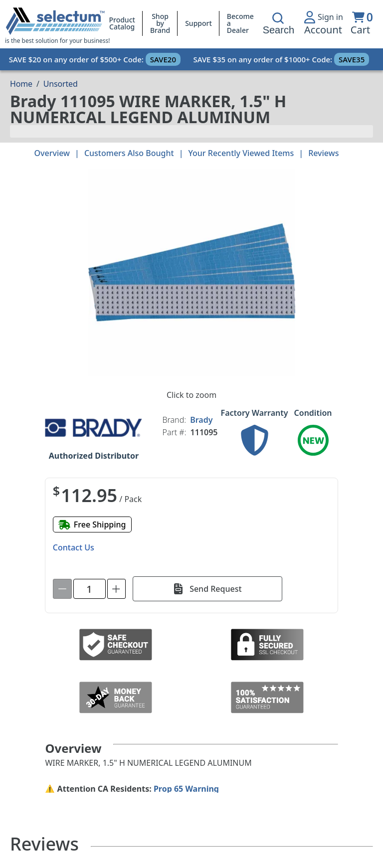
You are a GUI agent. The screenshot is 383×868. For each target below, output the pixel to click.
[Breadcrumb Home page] (21, 84)
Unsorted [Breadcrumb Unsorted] (61, 84)
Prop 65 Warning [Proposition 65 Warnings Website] (186, 789)
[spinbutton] (90, 589)
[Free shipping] (92, 524)
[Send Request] (207, 589)
